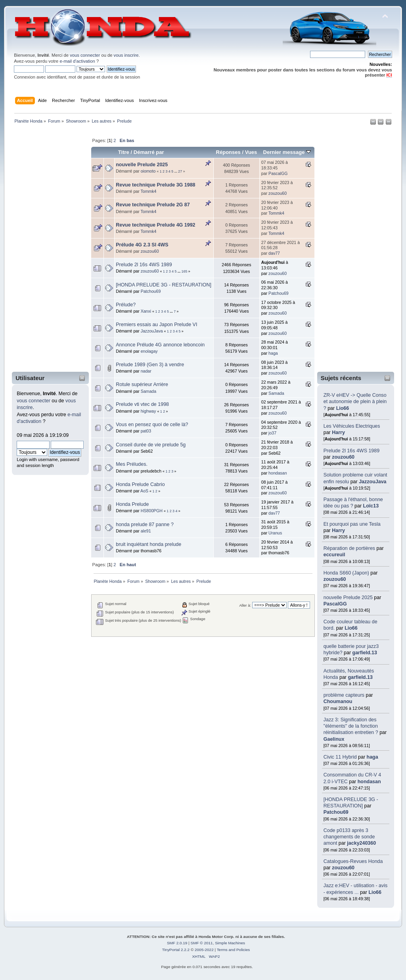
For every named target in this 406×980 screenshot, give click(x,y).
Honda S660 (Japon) (346, 573)
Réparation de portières (349, 548)
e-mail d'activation (77, 61)
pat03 (146, 431)
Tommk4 (148, 191)
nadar (146, 371)
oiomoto (148, 171)
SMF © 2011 (202, 943)
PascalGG (335, 604)
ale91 (146, 531)
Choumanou (338, 701)
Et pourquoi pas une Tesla (352, 524)
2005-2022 (204, 950)
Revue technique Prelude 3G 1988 (155, 185)
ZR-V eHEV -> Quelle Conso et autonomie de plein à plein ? (355, 402)
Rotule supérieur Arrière (142, 384)
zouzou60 (343, 457)
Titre (124, 152)
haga (372, 757)
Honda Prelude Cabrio (140, 484)
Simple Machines (230, 943)
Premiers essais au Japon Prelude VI (156, 325)
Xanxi (146, 311)
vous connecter (85, 55)
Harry (338, 432)
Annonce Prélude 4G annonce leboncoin (160, 345)
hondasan (369, 782)
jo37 (272, 433)
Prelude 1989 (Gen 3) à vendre (150, 365)
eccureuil (334, 555)
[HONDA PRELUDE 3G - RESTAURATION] (164, 285)
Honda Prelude (132, 504)
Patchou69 (336, 812)
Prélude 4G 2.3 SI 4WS (142, 245)
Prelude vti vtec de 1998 (142, 404)
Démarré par (149, 152)
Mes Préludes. (132, 464)
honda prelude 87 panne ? (145, 525)
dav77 (274, 253)
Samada (148, 391)
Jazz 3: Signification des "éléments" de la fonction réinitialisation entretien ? (351, 726)
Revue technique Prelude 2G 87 (153, 205)
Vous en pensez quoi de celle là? (152, 425)
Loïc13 (371, 506)
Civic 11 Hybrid (340, 757)
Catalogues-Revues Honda (353, 861)
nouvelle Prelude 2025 (348, 598)
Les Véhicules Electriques (352, 426)
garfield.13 (365, 653)
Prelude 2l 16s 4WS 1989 (351, 451)
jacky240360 (361, 843)
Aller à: (245, 605)
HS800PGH (152, 511)
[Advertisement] (45, 250)
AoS (144, 491)
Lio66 (343, 408)
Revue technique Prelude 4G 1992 (155, 225)
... (176, 171)
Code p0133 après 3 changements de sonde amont (349, 837)
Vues (251, 152)
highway (148, 411)
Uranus (275, 533)
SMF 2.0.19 (177, 943)
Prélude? (126, 305)
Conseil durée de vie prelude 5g (151, 445)
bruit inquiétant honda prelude (148, 544)
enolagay (149, 351)
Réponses (228, 152)
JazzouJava (372, 482)
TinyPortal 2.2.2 (176, 950)
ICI (389, 75)
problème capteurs (344, 695)
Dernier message (287, 152)
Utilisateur (30, 378)
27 (180, 171)
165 (185, 271)
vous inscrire (126, 55)
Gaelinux (334, 739)
